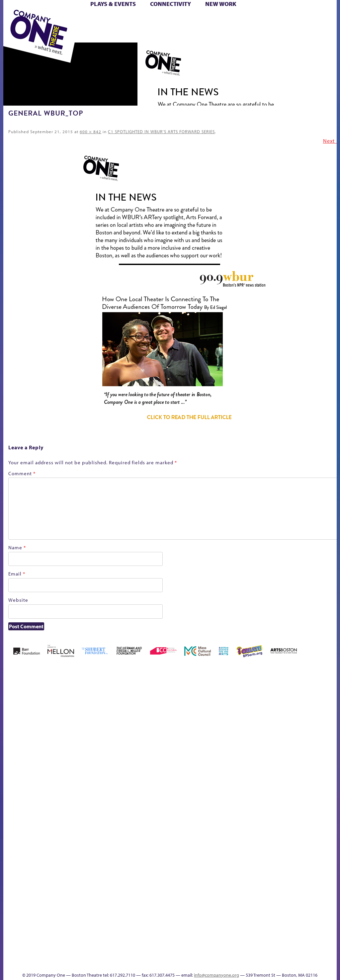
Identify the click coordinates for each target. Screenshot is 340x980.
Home (12, 762)
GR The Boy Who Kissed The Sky (234, 732)
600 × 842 (90, 132)
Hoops (272, 762)
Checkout (188, 762)
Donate (206, 762)
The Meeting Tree (226, 924)
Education (218, 762)
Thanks (158, 963)
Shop (140, 27)
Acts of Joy (58, 752)
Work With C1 (243, 924)
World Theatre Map (332, 858)
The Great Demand (188, 924)
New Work (221, 4)
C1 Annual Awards (187, 953)
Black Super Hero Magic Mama (127, 742)
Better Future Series (80, 752)
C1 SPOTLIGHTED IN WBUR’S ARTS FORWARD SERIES (161, 132)
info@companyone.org (216, 975)
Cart (177, 19)
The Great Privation (198, 924)
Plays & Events (113, 4)
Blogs (330, 877)
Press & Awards (214, 35)
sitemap (264, 934)
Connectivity (170, 4)
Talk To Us (309, 924)
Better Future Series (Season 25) (100, 742)
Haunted (245, 762)
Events (331, 934)
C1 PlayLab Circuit (332, 791)
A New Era (39, 752)
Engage (331, 771)
